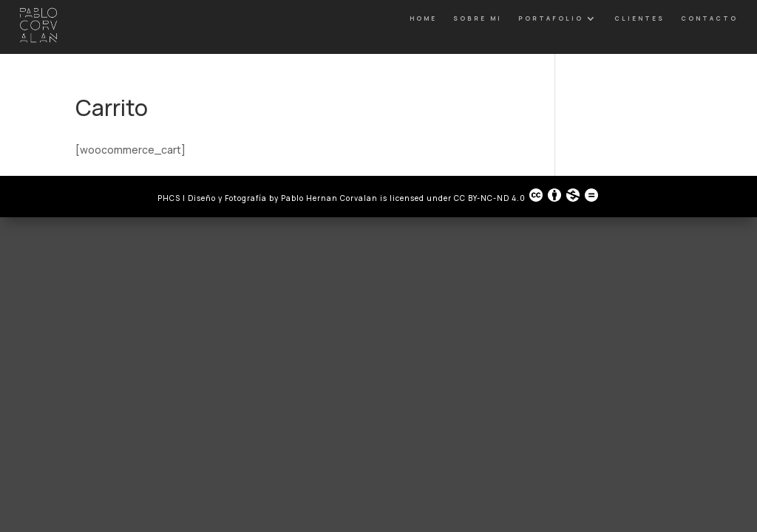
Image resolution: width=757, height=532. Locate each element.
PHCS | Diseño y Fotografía (212, 198)
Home (423, 18)
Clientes (639, 18)
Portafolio (551, 18)
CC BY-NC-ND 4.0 (527, 195)
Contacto (709, 18)
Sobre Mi (478, 18)
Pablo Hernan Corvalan (330, 198)
